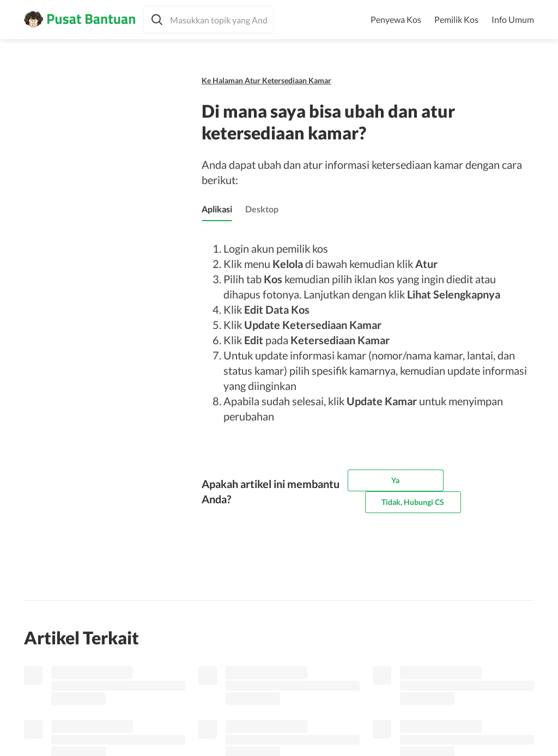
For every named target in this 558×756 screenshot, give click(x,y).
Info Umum (513, 19)
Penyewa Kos (396, 19)
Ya (395, 480)
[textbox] (208, 20)
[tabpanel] (365, 332)
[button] (208, 20)
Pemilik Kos (456, 19)
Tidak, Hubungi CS (413, 502)
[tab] (217, 209)
